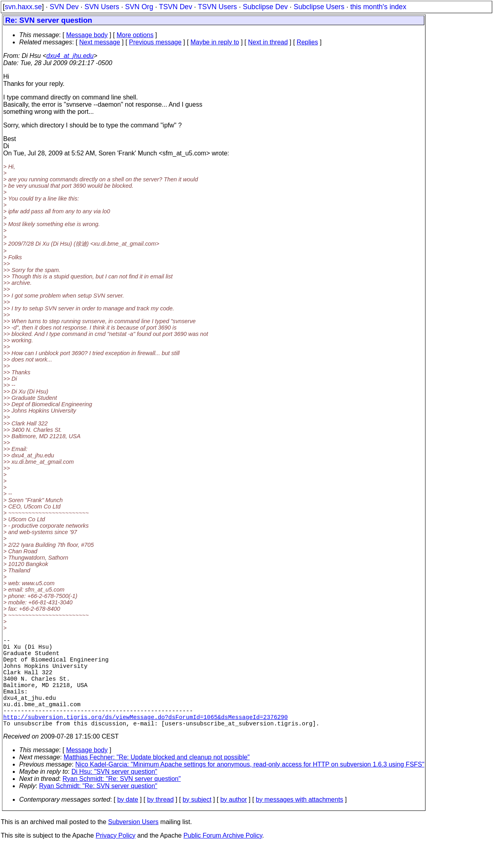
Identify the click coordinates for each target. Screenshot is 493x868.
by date (127, 822)
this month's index (378, 7)
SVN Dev (64, 7)
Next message (99, 42)
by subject (197, 822)
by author (234, 822)
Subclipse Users (319, 7)
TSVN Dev (176, 7)
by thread (160, 822)
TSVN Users (217, 7)
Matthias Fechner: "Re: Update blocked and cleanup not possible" (157, 780)
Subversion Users (133, 844)
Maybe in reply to (215, 42)
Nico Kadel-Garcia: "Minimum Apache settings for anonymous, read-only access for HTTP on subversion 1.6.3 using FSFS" (250, 787)
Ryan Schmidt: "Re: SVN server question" (122, 801)
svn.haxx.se (23, 7)
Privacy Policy (115, 858)
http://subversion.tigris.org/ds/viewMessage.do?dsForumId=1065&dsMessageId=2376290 (145, 737)
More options (135, 35)
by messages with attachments (299, 822)
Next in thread (268, 42)
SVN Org (139, 7)
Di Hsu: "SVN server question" (114, 794)
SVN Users (102, 7)
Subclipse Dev (265, 7)
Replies (307, 42)
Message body (87, 35)
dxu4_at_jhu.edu (70, 56)
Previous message (155, 42)
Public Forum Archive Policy (223, 858)
